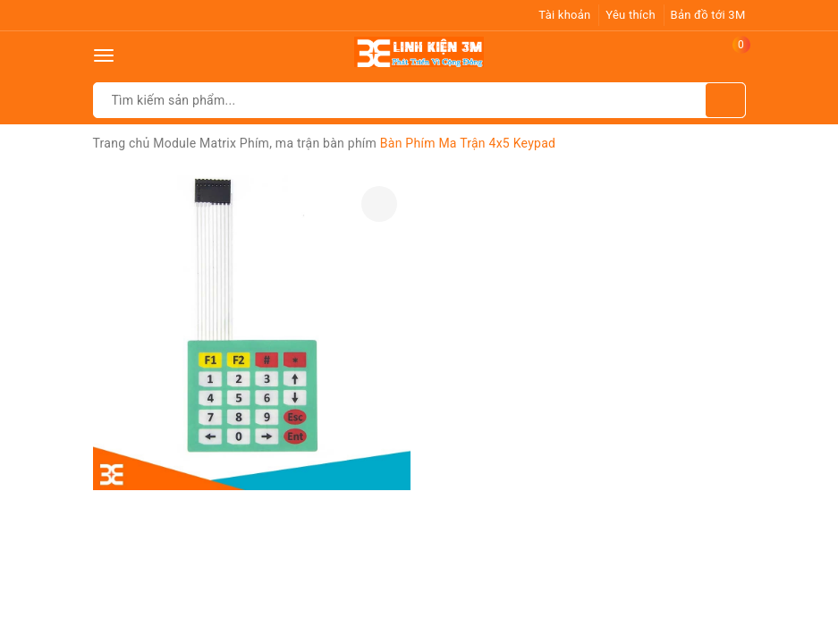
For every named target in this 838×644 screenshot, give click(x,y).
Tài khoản (564, 15)
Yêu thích (631, 15)
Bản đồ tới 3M (708, 15)
